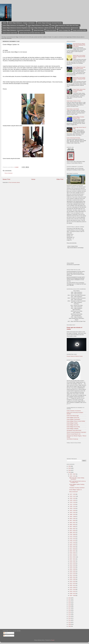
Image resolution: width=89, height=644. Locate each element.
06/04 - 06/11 (73, 551)
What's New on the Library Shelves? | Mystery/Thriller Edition (79, 57)
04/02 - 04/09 (73, 569)
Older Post (60, 179)
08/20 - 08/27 (73, 529)
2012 (70, 618)
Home (5, 23)
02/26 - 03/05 (73, 579)
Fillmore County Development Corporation (76, 432)
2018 (70, 606)
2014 (70, 614)
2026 (70, 466)
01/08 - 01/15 (73, 593)
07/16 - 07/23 (73, 539)
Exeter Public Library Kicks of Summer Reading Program (79, 91)
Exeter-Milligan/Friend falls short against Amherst (79, 68)
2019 (70, 604)
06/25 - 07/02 (73, 545)
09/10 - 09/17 (73, 523)
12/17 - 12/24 (73, 494)
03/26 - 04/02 (73, 571)
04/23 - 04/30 (73, 563)
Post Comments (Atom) (14, 182)
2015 (70, 612)
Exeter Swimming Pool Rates (73, 138)
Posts (6, 633)
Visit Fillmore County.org (72, 439)
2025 (70, 468)
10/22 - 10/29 (73, 510)
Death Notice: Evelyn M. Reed (74, 101)
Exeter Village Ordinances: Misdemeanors (68, 28)
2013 (70, 616)
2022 (70, 598)
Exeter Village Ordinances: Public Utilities (38, 25)
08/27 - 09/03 (73, 527)
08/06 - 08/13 (73, 533)
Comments (7, 636)
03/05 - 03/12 (73, 577)
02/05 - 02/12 (73, 585)
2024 (70, 470)
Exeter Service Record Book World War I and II (32, 33)
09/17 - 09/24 (73, 521)
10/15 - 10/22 (73, 512)
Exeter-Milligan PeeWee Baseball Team (79, 118)
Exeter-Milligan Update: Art (76, 490)
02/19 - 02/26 (73, 581)
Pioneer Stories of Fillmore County (75, 356)
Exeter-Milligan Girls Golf (72, 425)
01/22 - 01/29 (73, 589)
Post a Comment (9, 173)
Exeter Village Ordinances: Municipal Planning (50, 23)
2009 (70, 624)
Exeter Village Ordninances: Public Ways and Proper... (65, 25)
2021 (70, 600)
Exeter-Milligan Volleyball (73, 429)
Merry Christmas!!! (74, 492)
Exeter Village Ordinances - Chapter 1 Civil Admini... (22, 23)
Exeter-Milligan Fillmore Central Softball (76, 421)
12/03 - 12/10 (73, 498)
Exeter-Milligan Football (72, 423)
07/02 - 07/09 (73, 543)
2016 (70, 610)
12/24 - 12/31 (73, 476)
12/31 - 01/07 (73, 474)
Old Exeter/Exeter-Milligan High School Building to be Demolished (79, 45)
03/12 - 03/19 (73, 575)
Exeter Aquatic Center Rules (10, 33)
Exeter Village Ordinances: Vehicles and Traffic (42, 28)
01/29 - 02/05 (73, 587)
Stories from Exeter (39, 30)
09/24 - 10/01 (73, 519)
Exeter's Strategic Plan (65, 30)
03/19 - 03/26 (73, 573)
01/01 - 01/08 (73, 595)
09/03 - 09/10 (73, 525)
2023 (70, 472)
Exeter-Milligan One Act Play (73, 427)
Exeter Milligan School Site (73, 417)
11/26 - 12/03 (73, 500)
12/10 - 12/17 (73, 496)
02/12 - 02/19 (73, 583)
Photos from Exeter (51, 30)
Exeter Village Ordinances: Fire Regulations (14, 25)
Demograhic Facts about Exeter (74, 430)
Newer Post (6, 179)
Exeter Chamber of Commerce (74, 411)
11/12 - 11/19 (73, 504)
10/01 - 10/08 (73, 517)
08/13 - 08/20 (73, 531)
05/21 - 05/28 (73, 555)
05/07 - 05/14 (73, 559)
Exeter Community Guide (79, 30)
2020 (70, 602)
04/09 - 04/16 (73, 567)
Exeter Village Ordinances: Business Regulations (15, 28)
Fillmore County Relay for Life (74, 434)
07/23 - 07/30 (73, 537)
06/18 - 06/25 (73, 547)
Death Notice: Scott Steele (73, 109)
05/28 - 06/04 (73, 553)
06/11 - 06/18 (73, 549)
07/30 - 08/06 (73, 535)
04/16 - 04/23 (73, 565)
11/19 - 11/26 (73, 502)
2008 (70, 626)
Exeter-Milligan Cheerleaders (73, 419)
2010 (70, 622)
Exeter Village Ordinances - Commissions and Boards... (17, 30)
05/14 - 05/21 (73, 557)
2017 (70, 608)
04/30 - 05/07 (73, 561)
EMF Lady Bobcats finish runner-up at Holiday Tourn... (77, 482)
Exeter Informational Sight (73, 416)
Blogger (53, 640)
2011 (70, 620)
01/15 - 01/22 (73, 591)
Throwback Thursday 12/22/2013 (77, 488)
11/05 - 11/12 (73, 506)
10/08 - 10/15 (73, 514)
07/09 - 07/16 (73, 541)
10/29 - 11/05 (73, 508)
